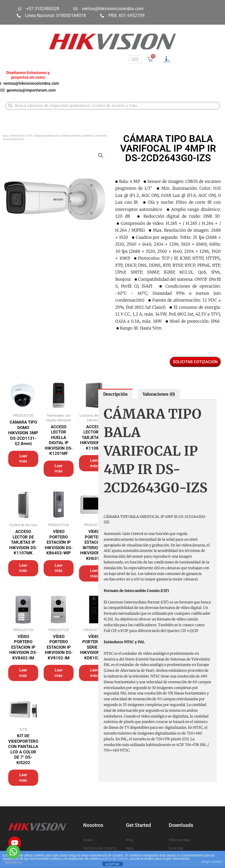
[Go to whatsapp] (13, 852)
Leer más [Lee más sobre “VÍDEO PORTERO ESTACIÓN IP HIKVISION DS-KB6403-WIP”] (59, 568)
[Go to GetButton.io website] (13, 862)
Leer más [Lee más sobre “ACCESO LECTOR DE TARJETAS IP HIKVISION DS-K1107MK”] (23, 568)
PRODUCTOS (18, 136)
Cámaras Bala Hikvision (46, 136)
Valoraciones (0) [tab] (159, 394)
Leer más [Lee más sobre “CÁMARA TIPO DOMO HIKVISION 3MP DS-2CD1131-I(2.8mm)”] (23, 459)
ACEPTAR (112, 864)
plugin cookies (212, 862)
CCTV (29, 136)
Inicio (6, 136)
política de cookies (115, 859)
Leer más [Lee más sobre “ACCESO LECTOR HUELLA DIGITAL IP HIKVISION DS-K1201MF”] (59, 469)
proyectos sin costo (28, 77)
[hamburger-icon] (135, 59)
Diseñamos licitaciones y (28, 73)
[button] (101, 155)
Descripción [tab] (115, 394)
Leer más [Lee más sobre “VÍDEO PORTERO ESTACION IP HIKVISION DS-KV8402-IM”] (23, 673)
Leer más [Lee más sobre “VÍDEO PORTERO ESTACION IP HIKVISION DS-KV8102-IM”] (59, 673)
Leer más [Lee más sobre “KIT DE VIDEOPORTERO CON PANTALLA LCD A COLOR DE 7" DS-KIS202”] (23, 778)
